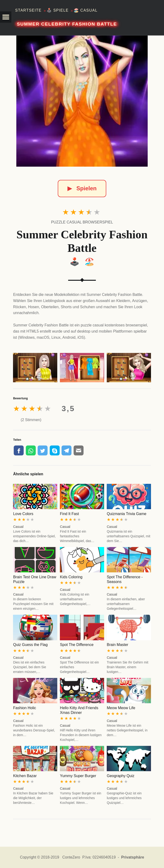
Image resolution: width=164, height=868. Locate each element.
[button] (6, 17)
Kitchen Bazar (25, 776)
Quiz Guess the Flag (30, 645)
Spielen (82, 188)
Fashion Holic (24, 708)
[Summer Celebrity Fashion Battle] (82, 101)
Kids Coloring (71, 577)
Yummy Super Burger (78, 776)
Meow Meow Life (121, 708)
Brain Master (117, 645)
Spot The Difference (77, 645)
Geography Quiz (121, 776)
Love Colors (23, 514)
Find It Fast (69, 514)
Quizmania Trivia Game (126, 514)
